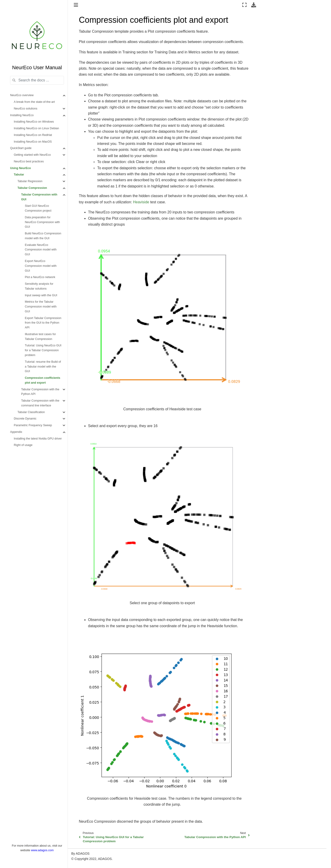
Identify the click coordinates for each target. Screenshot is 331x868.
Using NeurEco (20, 168)
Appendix (16, 432)
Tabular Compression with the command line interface (40, 403)
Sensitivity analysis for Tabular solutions (39, 286)
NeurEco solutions (26, 109)
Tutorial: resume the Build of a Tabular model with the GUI (43, 367)
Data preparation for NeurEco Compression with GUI (42, 222)
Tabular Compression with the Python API (40, 392)
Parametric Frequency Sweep (33, 425)
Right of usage (23, 445)
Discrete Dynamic (25, 419)
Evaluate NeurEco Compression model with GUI (41, 250)
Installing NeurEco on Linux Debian (36, 128)
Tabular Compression (32, 188)
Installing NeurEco (22, 115)
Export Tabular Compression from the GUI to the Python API (43, 323)
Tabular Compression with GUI (39, 197)
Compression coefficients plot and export (43, 380)
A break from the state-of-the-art (34, 102)
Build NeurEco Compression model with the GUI (43, 236)
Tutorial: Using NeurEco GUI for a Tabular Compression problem (43, 350)
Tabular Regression (30, 181)
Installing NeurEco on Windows (34, 122)
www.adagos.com (42, 850)
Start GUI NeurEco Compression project (38, 208)
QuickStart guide (21, 148)
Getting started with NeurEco (32, 155)
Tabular (19, 175)
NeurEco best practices (29, 161)
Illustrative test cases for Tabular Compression (40, 337)
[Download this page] (254, 5)
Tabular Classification (31, 412)
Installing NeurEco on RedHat (33, 135)
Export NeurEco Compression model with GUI (41, 266)
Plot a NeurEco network (40, 277)
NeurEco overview (22, 95)
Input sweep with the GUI (41, 295)
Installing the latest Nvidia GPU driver (38, 439)
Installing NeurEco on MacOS (33, 142)
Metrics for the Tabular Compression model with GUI (41, 307)
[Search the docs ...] (37, 80)
